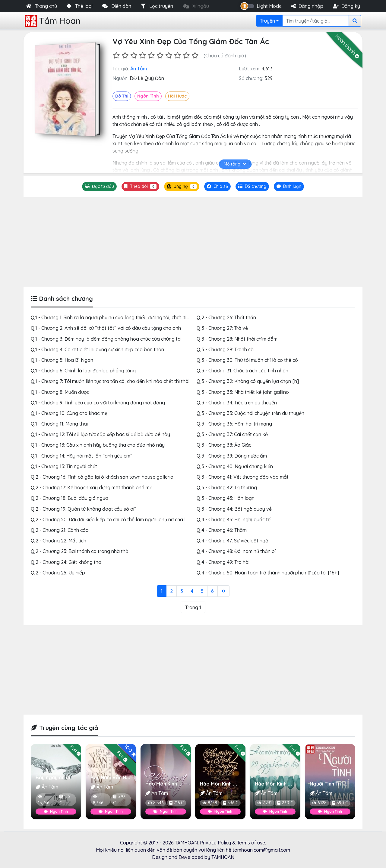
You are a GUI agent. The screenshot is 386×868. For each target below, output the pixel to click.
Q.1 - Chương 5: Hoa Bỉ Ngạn (62, 360)
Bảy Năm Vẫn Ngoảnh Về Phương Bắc (134, 777)
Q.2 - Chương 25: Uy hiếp (58, 573)
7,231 (264, 803)
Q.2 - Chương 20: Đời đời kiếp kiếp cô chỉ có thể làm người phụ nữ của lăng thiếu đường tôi (130, 519)
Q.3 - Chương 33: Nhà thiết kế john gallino (243, 392)
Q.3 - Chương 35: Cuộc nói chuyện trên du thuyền (250, 413)
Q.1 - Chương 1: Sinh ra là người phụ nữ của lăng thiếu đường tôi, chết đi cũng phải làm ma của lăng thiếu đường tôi (156, 317)
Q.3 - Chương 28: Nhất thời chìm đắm (237, 339)
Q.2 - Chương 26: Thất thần (226, 317)
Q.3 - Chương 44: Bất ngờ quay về (234, 509)
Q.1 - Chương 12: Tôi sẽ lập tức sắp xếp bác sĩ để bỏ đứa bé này (100, 434)
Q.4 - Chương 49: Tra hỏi (223, 562)
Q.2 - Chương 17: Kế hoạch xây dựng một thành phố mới (92, 487)
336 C (231, 803)
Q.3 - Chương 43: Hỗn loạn (226, 498)
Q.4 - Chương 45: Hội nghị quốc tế (234, 519)
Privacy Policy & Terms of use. (233, 843)
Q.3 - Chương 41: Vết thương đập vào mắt (243, 477)
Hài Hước (177, 96)
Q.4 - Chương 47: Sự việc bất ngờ (233, 541)
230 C (285, 803)
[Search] (316, 21)
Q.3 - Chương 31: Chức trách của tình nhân (242, 371)
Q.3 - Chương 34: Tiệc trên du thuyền (237, 403)
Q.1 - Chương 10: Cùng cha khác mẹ (69, 413)
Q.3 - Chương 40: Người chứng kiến (235, 466)
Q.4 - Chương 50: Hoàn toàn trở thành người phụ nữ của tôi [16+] (268, 573)
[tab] (252, 186)
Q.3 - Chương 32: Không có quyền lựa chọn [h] (248, 381)
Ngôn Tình (148, 96)
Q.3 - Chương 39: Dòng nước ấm (232, 456)
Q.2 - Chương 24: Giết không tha (66, 562)
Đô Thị (122, 96)
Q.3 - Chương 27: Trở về (222, 328)
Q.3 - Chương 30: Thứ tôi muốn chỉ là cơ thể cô (247, 360)
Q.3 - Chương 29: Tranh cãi (226, 349)
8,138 (210, 803)
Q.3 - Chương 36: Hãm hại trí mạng (234, 424)
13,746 (44, 800)
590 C (340, 803)
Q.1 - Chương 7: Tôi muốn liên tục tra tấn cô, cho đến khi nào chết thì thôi (110, 381)
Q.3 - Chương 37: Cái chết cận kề (232, 434)
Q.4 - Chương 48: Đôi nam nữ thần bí (236, 551)
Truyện (267, 21)
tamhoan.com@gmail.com (261, 850)
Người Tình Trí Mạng (333, 784)
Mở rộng (235, 164)
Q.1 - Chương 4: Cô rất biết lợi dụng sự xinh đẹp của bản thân (97, 349)
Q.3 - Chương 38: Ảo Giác (224, 445)
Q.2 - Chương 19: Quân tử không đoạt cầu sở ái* (83, 509)
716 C (176, 803)
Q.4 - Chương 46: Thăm (222, 530)
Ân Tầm (139, 69)
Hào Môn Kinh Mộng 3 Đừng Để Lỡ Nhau (190, 784)
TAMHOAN (186, 843)
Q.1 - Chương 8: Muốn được (60, 392)
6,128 (319, 803)
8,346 (98, 800)
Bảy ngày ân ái (53, 777)
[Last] (223, 591)
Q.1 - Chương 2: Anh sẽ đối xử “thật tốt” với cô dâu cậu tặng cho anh (106, 328)
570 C (119, 800)
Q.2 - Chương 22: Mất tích (59, 541)
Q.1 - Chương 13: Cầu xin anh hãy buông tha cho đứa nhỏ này (98, 445)
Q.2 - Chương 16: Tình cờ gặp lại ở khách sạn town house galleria (102, 477)
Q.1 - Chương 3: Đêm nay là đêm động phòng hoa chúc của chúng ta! (106, 339)
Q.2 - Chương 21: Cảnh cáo (60, 530)
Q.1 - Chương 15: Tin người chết (64, 466)
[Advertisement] (193, 242)
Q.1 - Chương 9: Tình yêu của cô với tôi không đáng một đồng (98, 403)
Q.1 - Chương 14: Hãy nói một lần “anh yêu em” (82, 456)
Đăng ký (346, 6)
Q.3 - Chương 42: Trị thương (227, 487)
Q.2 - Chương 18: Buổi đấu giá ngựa (70, 498)
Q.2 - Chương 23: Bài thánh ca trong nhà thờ (80, 551)
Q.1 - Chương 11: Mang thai (59, 424)
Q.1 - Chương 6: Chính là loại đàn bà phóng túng (83, 371)
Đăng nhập (307, 6)
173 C (65, 800)
